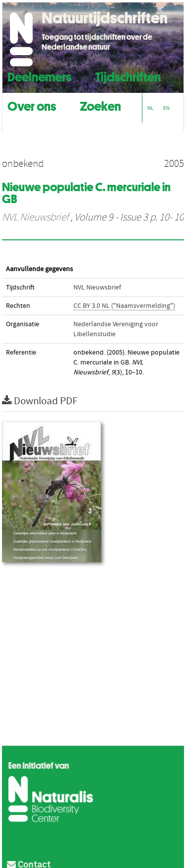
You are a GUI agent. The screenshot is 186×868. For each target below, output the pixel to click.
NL (150, 108)
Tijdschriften (128, 76)
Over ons (32, 105)
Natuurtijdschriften (105, 18)
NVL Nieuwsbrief (35, 217)
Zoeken (100, 105)
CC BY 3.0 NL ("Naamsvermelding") (124, 306)
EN (166, 108)
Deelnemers (39, 76)
